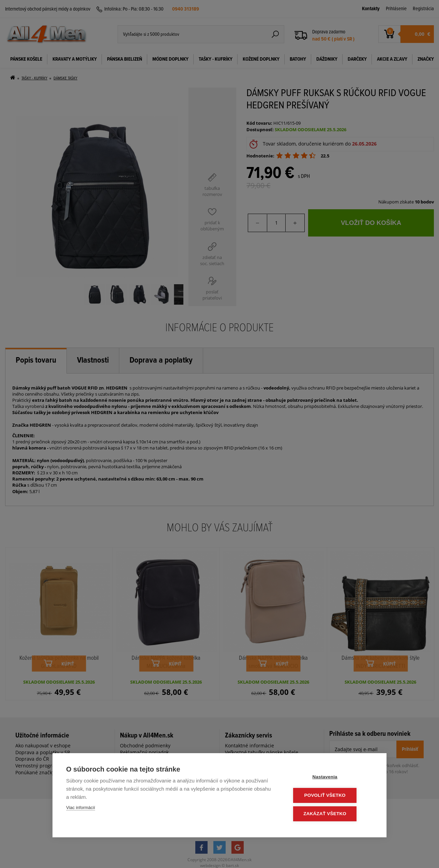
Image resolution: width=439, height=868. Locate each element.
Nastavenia (332, 778)
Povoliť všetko (332, 796)
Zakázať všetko (332, 814)
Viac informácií (81, 809)
